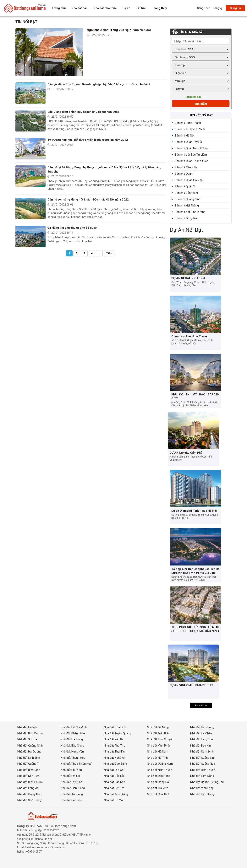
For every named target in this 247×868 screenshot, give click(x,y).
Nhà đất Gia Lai (70, 776)
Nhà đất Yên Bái (114, 739)
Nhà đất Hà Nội (27, 727)
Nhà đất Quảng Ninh (30, 746)
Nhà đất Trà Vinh (158, 788)
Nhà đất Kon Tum (28, 776)
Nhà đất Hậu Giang (202, 794)
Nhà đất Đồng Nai (158, 782)
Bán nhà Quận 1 (185, 174)
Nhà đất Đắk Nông (159, 776)
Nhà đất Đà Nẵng (158, 727)
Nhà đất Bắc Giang (72, 746)
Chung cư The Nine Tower (189, 336)
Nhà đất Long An (28, 788)
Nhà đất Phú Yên (71, 770)
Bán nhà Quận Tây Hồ (188, 142)
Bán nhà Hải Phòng (187, 206)
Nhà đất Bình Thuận (203, 770)
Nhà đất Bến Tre (114, 788)
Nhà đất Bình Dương (30, 733)
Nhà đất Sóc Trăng (29, 800)
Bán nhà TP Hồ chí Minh (190, 129)
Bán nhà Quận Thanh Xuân (192, 161)
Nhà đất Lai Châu (201, 733)
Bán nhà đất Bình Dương (190, 212)
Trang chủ (59, 8)
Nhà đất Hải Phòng (202, 727)
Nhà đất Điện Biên (158, 733)
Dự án (126, 8)
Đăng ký (218, 8)
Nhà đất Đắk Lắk (114, 776)
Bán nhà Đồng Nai (186, 218)
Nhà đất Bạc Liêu (71, 800)
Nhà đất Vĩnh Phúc (159, 746)
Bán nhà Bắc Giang (187, 193)
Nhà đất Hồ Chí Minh (74, 727)
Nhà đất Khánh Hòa (73, 733)
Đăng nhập (204, 8)
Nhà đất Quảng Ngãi (203, 764)
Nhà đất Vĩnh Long (202, 788)
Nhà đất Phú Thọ (115, 746)
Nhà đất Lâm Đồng (202, 776)
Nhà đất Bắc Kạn (114, 782)
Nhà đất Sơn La (27, 739)
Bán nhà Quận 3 (185, 186)
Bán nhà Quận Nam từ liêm (192, 148)
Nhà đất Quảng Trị (29, 764)
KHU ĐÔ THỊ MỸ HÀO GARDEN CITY (195, 397)
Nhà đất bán (80, 8)
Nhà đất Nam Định (202, 752)
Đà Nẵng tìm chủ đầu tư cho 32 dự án (72, 228)
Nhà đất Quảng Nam (160, 764)
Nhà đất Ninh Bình (29, 758)
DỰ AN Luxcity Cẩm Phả (186, 453)
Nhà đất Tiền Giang (73, 788)
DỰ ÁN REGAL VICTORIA (188, 278)
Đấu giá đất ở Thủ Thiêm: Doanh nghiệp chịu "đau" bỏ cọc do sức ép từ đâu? (99, 84)
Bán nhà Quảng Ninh (188, 199)
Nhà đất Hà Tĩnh (157, 758)
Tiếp (109, 253)
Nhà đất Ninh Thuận (160, 770)
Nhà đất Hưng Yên (72, 752)
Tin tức (141, 8)
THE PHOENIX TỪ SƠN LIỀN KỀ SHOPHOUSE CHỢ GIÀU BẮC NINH (195, 629)
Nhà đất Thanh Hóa (73, 758)
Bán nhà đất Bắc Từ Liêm (191, 155)
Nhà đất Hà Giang (72, 739)
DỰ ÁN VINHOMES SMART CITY (191, 685)
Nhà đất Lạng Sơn (202, 739)
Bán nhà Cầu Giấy (186, 167)
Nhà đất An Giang (72, 794)
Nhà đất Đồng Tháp (30, 794)
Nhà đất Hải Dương (29, 752)
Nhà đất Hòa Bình (115, 727)
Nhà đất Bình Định (29, 770)
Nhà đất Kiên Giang (116, 794)
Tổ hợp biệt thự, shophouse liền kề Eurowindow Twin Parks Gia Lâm (195, 571)
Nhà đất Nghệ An (115, 758)
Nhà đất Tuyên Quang (117, 733)
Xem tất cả (201, 705)
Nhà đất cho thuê (105, 8)
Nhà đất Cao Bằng (115, 764)
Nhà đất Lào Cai (114, 770)
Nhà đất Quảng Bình (203, 758)
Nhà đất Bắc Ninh (201, 746)
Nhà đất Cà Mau (114, 800)
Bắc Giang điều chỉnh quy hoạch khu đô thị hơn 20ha (83, 112)
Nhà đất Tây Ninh (71, 782)
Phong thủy (159, 8)
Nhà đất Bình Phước (30, 782)
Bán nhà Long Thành (188, 123)
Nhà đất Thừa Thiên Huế (76, 764)
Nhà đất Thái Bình (115, 752)
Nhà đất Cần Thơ (158, 794)
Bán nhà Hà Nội (185, 136)
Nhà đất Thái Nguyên (160, 739)
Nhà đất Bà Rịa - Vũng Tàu (207, 782)
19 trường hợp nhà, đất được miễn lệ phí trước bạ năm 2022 (88, 140)
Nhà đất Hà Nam (158, 752)
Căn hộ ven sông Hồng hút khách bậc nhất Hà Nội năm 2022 (88, 200)
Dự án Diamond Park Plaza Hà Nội (194, 511)
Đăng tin (235, 8)
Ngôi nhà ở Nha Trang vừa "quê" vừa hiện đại (119, 30)
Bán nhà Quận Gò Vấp (189, 180)
